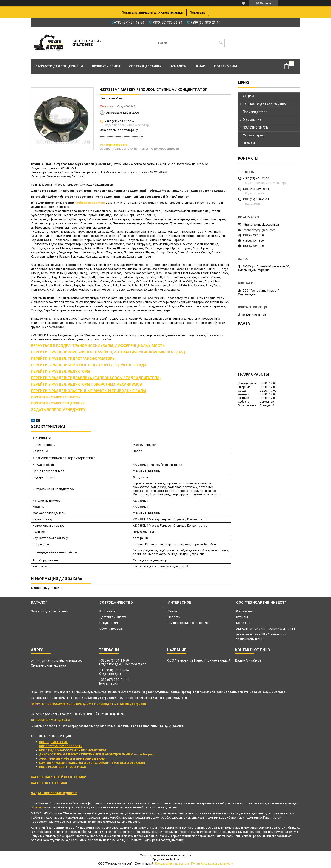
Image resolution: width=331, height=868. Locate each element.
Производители (255, 112)
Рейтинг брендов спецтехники (189, 623)
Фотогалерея (253, 135)
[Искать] (221, 43)
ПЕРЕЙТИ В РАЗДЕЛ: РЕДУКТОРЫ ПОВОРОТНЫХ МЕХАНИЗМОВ (86, 385)
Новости (174, 617)
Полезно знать (227, 66)
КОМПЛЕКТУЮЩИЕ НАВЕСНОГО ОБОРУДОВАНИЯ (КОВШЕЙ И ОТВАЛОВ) (92, 763)
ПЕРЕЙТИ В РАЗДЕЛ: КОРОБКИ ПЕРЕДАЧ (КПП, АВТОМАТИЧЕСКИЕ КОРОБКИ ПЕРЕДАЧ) (108, 352)
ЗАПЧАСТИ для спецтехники (265, 104)
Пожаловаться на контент (172, 864)
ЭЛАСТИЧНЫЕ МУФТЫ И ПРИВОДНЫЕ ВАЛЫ (72, 759)
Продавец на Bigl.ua (166, 859)
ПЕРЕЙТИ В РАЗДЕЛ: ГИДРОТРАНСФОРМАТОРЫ (73, 359)
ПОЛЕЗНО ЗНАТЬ (255, 127)
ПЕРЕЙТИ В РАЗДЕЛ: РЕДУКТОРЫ (60, 372)
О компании (252, 120)
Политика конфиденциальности (212, 864)
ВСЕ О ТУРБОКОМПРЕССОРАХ (61, 746)
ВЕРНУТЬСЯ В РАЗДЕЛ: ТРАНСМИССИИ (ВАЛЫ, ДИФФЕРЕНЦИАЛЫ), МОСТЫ (98, 346)
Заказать (198, 12)
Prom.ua (186, 855)
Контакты (178, 66)
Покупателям (109, 623)
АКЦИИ (248, 96)
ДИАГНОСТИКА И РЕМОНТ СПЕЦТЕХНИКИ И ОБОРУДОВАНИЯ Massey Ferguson (98, 754)
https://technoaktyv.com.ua (261, 224)
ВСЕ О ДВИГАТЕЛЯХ (53, 742)
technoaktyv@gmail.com (259, 230)
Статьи (173, 611)
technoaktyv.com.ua (90, 203)
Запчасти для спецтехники (59, 66)
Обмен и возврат (111, 629)
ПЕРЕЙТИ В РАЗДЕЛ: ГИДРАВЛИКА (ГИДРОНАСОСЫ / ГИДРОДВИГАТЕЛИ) (96, 378)
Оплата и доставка (145, 66)
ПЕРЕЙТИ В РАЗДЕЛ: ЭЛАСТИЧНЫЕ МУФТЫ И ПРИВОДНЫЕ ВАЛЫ (88, 391)
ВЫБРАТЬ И (88, 704)
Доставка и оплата (113, 617)
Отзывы (249, 143)
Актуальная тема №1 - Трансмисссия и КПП (266, 629)
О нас (200, 66)
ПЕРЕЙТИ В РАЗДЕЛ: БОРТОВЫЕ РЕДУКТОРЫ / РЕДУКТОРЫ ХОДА (89, 365)
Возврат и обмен (106, 66)
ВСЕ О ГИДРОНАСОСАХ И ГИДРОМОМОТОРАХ (73, 750)
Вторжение (107, 611)
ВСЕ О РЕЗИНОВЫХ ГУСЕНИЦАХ (62, 767)
